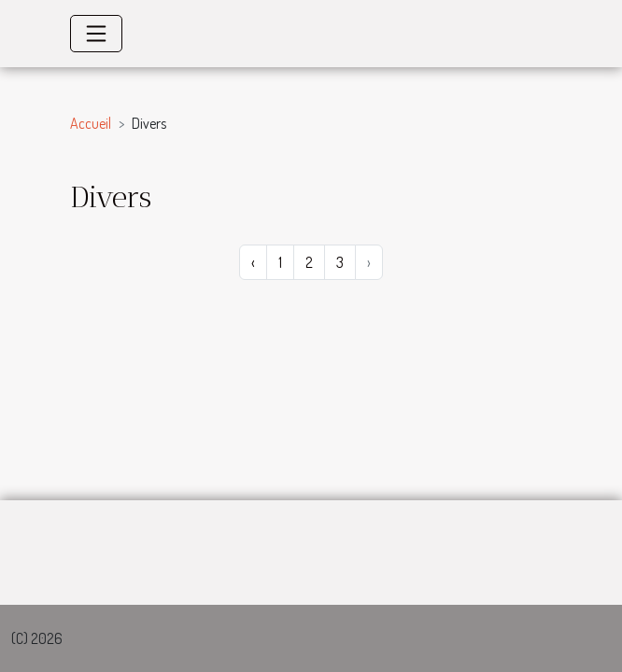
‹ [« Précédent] (253, 262)
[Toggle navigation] (96, 34)
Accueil (91, 123)
